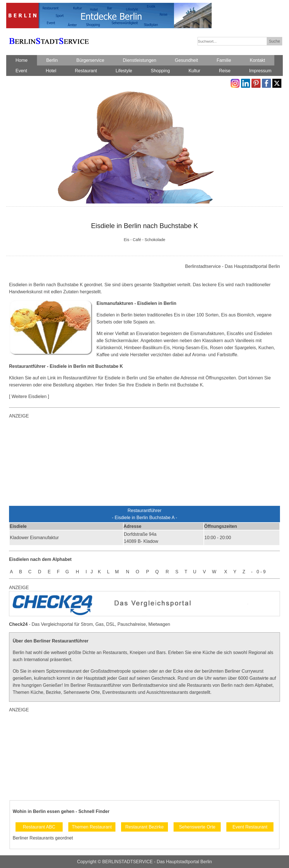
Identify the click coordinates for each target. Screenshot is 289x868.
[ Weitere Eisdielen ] (29, 396)
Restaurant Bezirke (144, 827)
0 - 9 (261, 572)
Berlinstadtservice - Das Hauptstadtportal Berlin (233, 266)
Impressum (260, 71)
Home (22, 60)
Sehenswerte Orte (197, 827)
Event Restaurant (250, 827)
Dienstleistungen (139, 60)
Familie (224, 60)
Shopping (160, 71)
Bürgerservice (90, 60)
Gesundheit (187, 60)
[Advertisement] (144, 463)
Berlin (52, 60)
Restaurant (86, 71)
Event (21, 71)
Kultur (194, 71)
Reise (225, 71)
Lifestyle (124, 71)
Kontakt (257, 60)
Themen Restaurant (92, 827)
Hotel (51, 71)
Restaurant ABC (39, 827)
